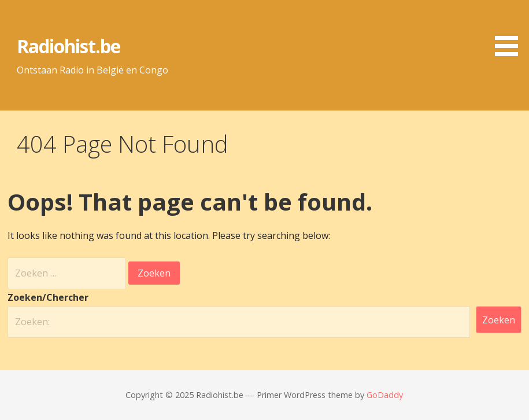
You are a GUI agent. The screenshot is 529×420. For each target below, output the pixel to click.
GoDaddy (385, 395)
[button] (510, 30)
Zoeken (499, 320)
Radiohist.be (69, 46)
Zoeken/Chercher (48, 297)
